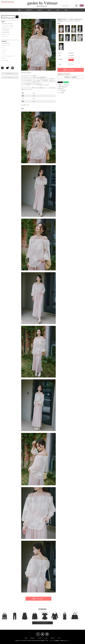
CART (66, 10)
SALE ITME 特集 (6, 30)
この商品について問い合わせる (64, 85)
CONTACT (53, 638)
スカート (4, 52)
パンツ (4, 54)
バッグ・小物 (5, 60)
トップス (26, 16)
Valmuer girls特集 (6, 32)
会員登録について (10, 74)
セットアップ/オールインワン (8, 56)
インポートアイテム (6, 34)
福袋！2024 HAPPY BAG (7, 24)
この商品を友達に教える (62, 87)
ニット (4, 48)
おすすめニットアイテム (7, 28)
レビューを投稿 (61, 93)
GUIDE (49, 10)
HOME (19, 10)
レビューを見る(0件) (62, 91)
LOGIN (58, 10)
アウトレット (5, 36)
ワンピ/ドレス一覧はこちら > (43, 623)
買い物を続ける (61, 89)
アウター (4, 58)
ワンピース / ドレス (6, 45)
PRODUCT (33, 638)
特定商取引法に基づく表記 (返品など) (64, 75)
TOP (22, 16)
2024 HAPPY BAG (6, 43)
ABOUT (10, 77)
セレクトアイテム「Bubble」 (8, 26)
